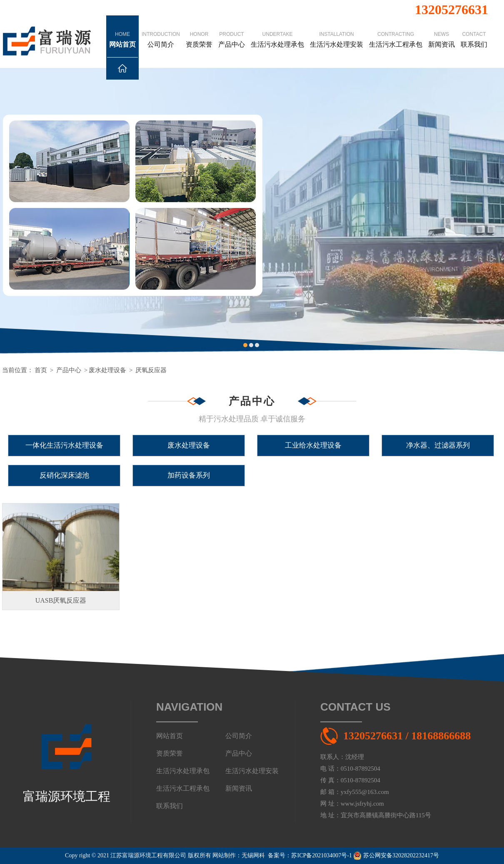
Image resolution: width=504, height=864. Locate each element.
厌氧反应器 (151, 370)
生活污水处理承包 (277, 32)
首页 (41, 370)
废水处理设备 (107, 370)
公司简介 (161, 32)
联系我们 (474, 32)
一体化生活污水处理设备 (64, 445)
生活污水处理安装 (337, 32)
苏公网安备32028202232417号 (396, 855)
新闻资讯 (442, 32)
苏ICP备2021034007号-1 (321, 855)
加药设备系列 (189, 475)
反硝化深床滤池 (64, 475)
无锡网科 (253, 855)
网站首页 (122, 44)
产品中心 (232, 32)
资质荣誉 (199, 32)
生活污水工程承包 (396, 32)
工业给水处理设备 (313, 445)
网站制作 (224, 855)
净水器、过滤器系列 (438, 445)
